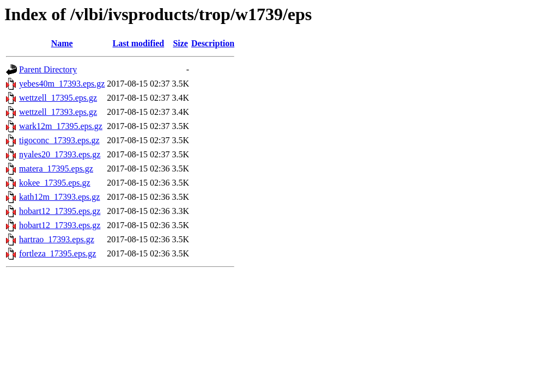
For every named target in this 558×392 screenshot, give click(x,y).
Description (213, 43)
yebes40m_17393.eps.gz (62, 84)
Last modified (139, 43)
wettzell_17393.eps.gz (58, 112)
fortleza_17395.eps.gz (57, 253)
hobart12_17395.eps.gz (60, 211)
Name (62, 43)
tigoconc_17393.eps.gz (59, 140)
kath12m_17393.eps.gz (59, 197)
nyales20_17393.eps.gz (60, 154)
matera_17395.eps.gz (56, 169)
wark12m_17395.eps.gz (61, 126)
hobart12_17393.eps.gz (60, 225)
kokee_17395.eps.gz (55, 183)
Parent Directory (48, 69)
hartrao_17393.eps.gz (57, 239)
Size (180, 43)
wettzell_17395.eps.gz (58, 98)
